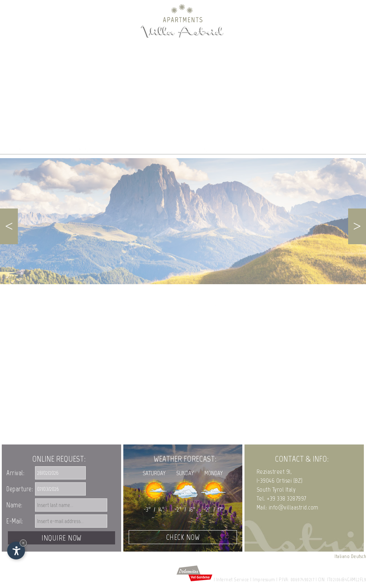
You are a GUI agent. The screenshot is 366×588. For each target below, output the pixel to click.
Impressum (264, 580)
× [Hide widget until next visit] (23, 543)
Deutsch (359, 556)
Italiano (342, 556)
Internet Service (233, 580)
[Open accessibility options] (16, 551)
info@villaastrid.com (294, 507)
